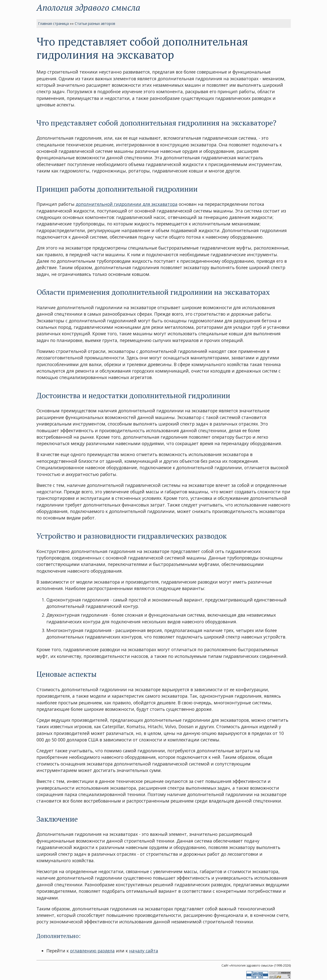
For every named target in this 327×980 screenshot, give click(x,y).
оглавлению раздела (92, 951)
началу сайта (144, 951)
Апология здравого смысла (88, 7)
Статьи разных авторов (95, 23)
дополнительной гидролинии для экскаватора (127, 204)
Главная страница (53, 23)
